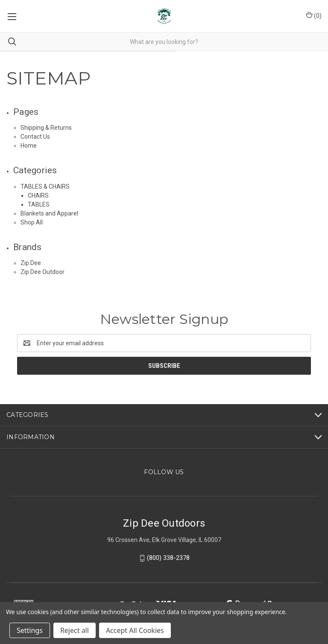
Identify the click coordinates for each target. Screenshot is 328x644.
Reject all (75, 630)
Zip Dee (31, 263)
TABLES (39, 204)
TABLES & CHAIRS (45, 186)
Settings (30, 630)
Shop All (32, 222)
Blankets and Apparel (49, 213)
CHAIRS (38, 195)
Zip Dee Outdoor (42, 272)
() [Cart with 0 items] (314, 15)
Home (29, 146)
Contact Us (35, 137)
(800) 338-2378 (168, 558)
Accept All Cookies (135, 630)
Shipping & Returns (46, 128)
